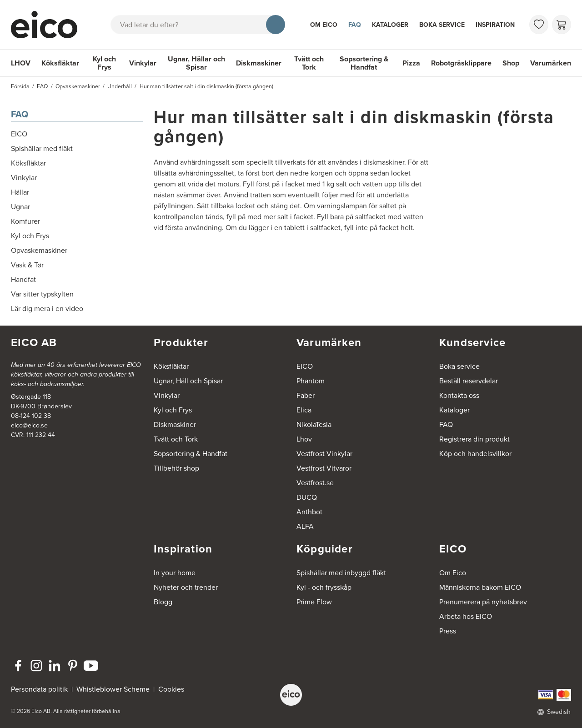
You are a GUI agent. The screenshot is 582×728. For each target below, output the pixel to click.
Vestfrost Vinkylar (324, 454)
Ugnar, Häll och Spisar (188, 381)
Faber (306, 395)
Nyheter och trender (186, 587)
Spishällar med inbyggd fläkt (341, 573)
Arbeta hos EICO (466, 616)
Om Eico (324, 25)
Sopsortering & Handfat (364, 63)
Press (448, 631)
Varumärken (551, 63)
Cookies (171, 689)
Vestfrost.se (315, 483)
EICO (305, 366)
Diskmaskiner (259, 63)
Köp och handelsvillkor (475, 454)
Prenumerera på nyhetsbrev (483, 602)
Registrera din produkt (474, 439)
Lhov (304, 439)
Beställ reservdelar (469, 381)
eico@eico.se (29, 425)
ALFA (305, 526)
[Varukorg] (562, 25)
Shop (511, 63)
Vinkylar (143, 63)
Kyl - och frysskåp (324, 587)
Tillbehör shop (176, 468)
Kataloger (390, 25)
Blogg (163, 602)
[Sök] (276, 25)
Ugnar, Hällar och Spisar (196, 63)
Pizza (411, 63)
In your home (175, 573)
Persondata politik (39, 689)
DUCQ (307, 497)
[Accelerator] (48, 25)
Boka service (442, 25)
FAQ (355, 25)
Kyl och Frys (104, 63)
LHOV (21, 63)
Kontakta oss (459, 395)
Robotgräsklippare (461, 63)
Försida (20, 86)
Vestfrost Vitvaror (324, 468)
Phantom (311, 381)
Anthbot (309, 512)
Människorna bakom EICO (480, 587)
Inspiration (495, 25)
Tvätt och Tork (309, 63)
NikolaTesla (314, 424)
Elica (304, 410)
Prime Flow (314, 602)
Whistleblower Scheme (113, 689)
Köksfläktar (60, 63)
